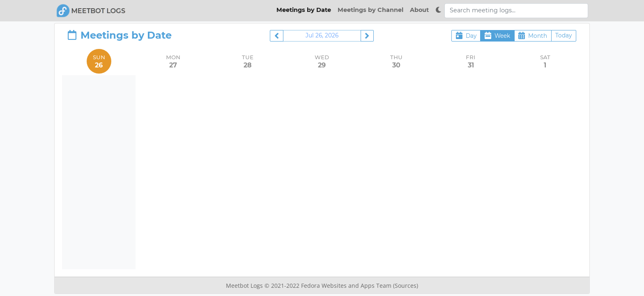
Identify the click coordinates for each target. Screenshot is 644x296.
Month (533, 35)
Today (563, 35)
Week (497, 35)
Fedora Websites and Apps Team (347, 286)
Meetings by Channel (370, 10)
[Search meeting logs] (516, 11)
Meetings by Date (304, 10)
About (419, 10)
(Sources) (406, 286)
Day (466, 35)
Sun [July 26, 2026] (99, 61)
